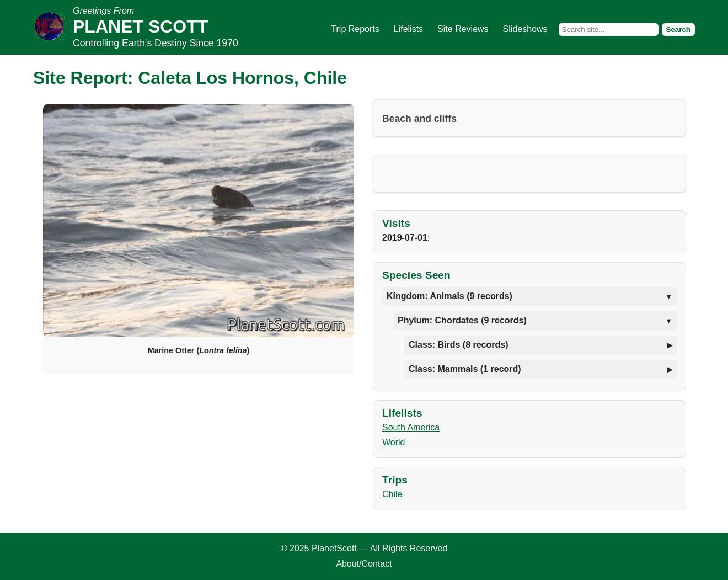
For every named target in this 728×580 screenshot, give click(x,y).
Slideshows (525, 29)
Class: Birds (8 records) (459, 345)
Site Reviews (463, 29)
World (394, 442)
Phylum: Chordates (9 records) (462, 320)
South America (411, 427)
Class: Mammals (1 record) (465, 369)
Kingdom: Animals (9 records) (449, 296)
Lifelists (408, 29)
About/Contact (364, 564)
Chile (392, 494)
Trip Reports (355, 29)
